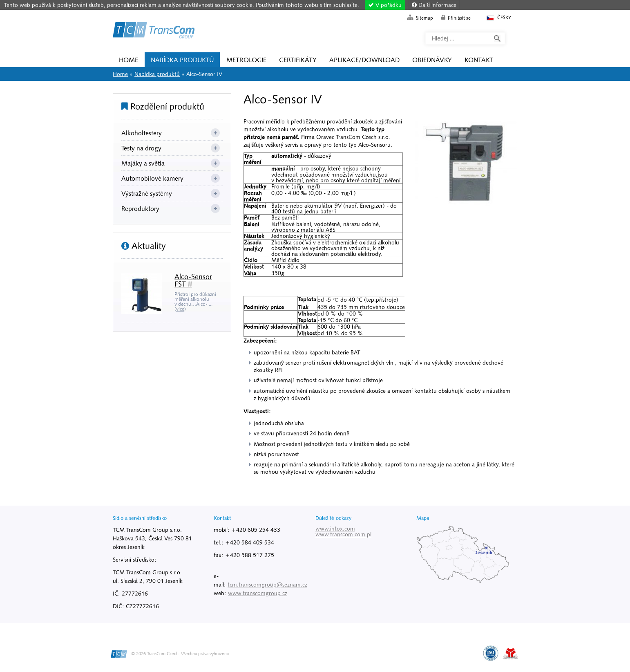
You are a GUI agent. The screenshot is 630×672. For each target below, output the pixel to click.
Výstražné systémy (147, 193)
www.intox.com (335, 529)
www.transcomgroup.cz (258, 593)
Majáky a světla (143, 163)
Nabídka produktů (182, 60)
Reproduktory (140, 208)
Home (154, 32)
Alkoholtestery (142, 133)
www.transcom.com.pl (343, 534)
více (180, 309)
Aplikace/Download (364, 60)
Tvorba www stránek (510, 654)
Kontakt (479, 60)
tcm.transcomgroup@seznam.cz (267, 585)
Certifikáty (298, 60)
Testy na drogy (141, 148)
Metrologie (246, 60)
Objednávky (432, 60)
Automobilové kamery (152, 178)
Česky (498, 18)
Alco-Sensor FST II (193, 280)
